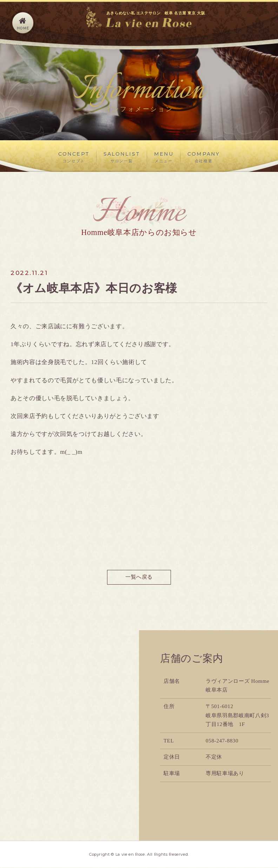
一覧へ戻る (139, 577)
